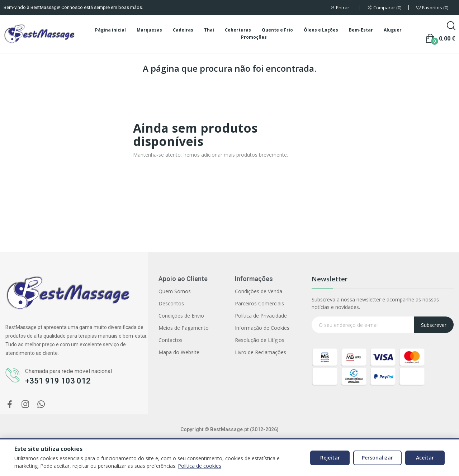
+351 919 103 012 (58, 381)
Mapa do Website (179, 352)
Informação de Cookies (262, 328)
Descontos (171, 303)
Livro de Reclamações (261, 352)
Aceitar (425, 458)
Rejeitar (330, 458)
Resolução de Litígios (260, 340)
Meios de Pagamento (184, 328)
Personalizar (377, 458)
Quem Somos (175, 291)
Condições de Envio (181, 316)
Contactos (171, 340)
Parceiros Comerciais (259, 303)
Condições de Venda (259, 291)
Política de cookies (200, 466)
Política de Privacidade (261, 316)
